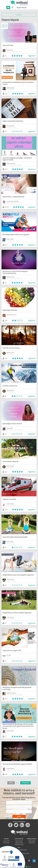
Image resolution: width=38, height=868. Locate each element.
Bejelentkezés (22, 7)
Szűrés (19, 15)
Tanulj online (32, 841)
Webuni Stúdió (19, 845)
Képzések (32, 843)
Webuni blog (19, 843)
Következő (25, 783)
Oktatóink (6, 843)
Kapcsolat (6, 841)
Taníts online (19, 841)
